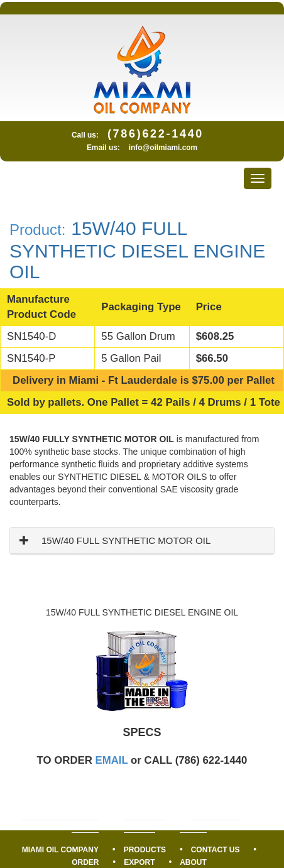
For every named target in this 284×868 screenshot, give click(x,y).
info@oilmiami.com (163, 148)
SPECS (142, 732)
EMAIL (112, 760)
